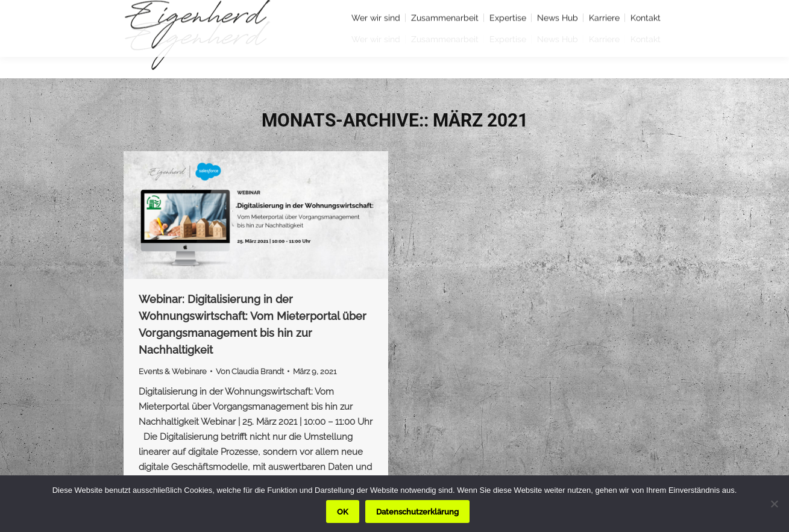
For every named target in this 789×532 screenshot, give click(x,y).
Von (250, 371)
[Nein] (774, 504)
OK (343, 512)
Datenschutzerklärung (417, 512)
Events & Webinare (173, 371)
